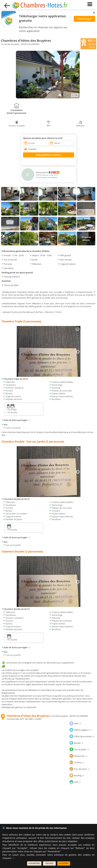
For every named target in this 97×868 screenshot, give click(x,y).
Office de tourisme (82, 736)
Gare (75, 723)
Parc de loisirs (80, 769)
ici (13, 858)
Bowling (77, 775)
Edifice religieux (80, 730)
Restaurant (78, 756)
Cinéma (77, 762)
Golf (75, 782)
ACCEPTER (64, 863)
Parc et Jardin (79, 749)
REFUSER (49, 863)
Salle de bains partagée (16, 420)
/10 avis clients (88, 43)
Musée (76, 743)
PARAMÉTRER (34, 863)
